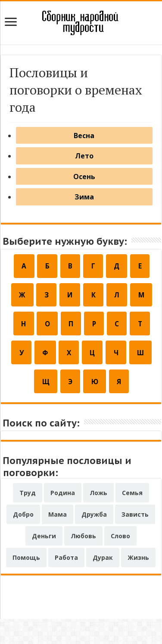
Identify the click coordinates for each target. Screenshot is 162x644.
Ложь (98, 518)
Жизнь (138, 582)
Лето (84, 163)
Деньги (44, 561)
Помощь (26, 582)
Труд (28, 518)
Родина (63, 518)
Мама (58, 539)
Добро (23, 539)
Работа (66, 582)
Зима (84, 213)
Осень (84, 188)
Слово (120, 561)
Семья (132, 518)
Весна (84, 138)
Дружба (94, 539)
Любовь (83, 561)
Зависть (135, 539)
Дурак (103, 582)
